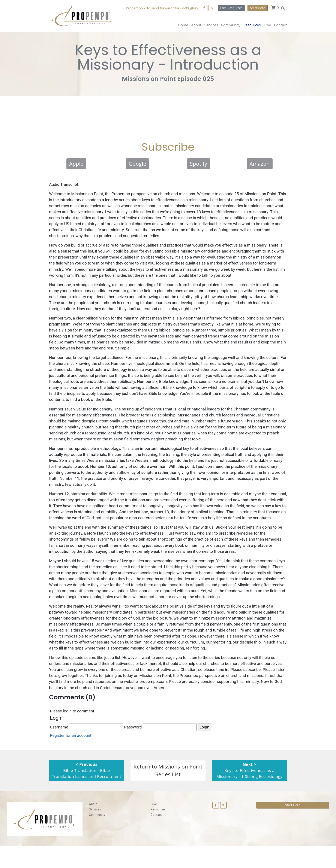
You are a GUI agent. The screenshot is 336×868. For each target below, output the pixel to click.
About (196, 25)
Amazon (259, 165)
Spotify (199, 165)
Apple (76, 165)
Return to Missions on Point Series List (168, 789)
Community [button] (231, 25)
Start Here (258, 8)
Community (97, 837)
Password (161, 743)
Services (95, 831)
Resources (158, 831)
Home (183, 25)
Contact (280, 25)
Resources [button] (252, 25)
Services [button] (211, 25)
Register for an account (71, 751)
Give (267, 25)
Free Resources (231, 8)
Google (138, 165)
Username (87, 743)
